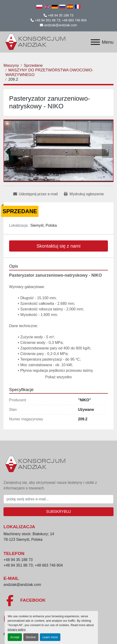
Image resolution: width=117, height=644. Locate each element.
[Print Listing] (84, 194)
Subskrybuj (58, 512)
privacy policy (17, 629)
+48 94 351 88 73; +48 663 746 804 (61, 20)
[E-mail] (58, 499)
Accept (15, 637)
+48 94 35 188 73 (60, 15)
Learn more (50, 637)
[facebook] (58, 601)
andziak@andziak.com (60, 25)
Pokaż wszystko (58, 377)
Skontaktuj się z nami (59, 246)
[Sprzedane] (33, 65)
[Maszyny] (11, 65)
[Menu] (95, 42)
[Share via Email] (36, 194)
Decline (31, 637)
